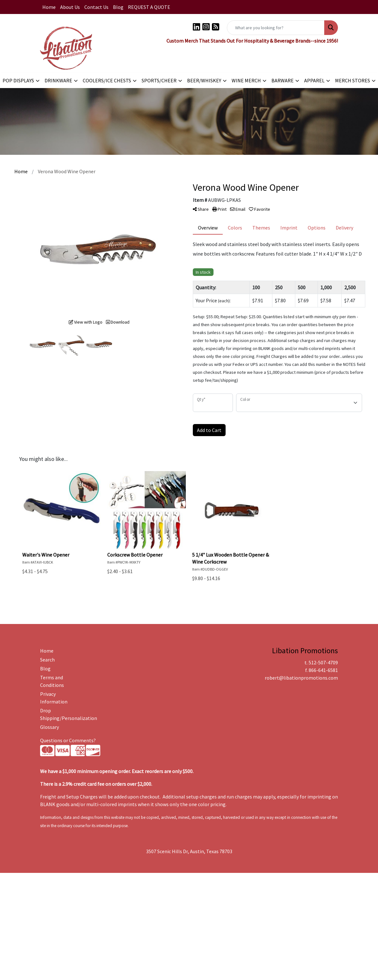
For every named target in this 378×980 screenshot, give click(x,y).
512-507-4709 (323, 662)
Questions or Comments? (68, 740)
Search (47, 660)
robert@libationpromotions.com (301, 678)
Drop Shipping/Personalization (62, 714)
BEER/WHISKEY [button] (204, 80)
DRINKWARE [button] (58, 80)
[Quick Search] (276, 28)
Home (49, 7)
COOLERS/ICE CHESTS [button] (107, 80)
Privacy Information (54, 698)
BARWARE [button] (283, 80)
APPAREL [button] (314, 80)
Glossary (49, 727)
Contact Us (96, 7)
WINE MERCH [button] (246, 80)
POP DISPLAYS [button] (18, 80)
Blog (118, 7)
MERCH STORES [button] (353, 80)
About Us (70, 7)
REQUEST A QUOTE (149, 7)
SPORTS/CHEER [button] (159, 80)
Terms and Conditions (52, 681)
